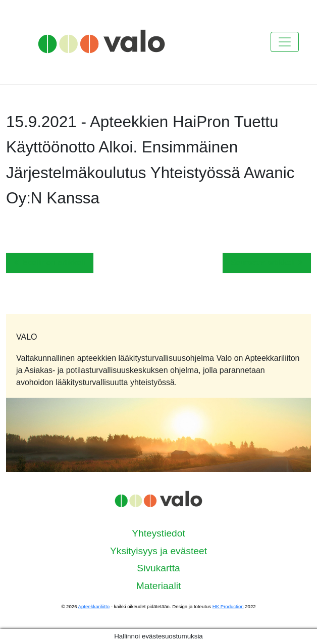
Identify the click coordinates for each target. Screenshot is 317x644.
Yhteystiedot (159, 533)
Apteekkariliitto (94, 606)
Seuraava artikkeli (267, 263)
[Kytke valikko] (285, 42)
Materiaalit (159, 586)
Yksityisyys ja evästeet (159, 551)
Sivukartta (158, 568)
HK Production (228, 606)
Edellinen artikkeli (50, 263)
